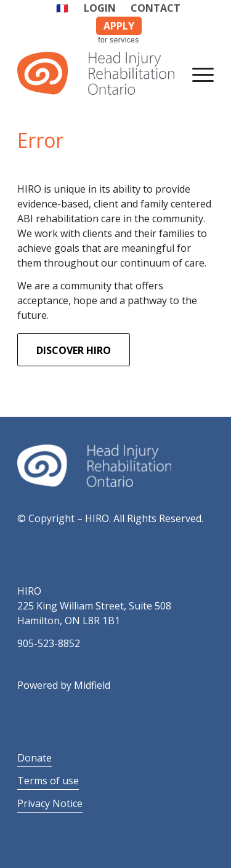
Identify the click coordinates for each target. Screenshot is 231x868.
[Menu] (197, 73)
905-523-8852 (49, 643)
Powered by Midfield (64, 685)
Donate (34, 758)
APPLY (119, 26)
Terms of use (48, 781)
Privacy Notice (50, 803)
